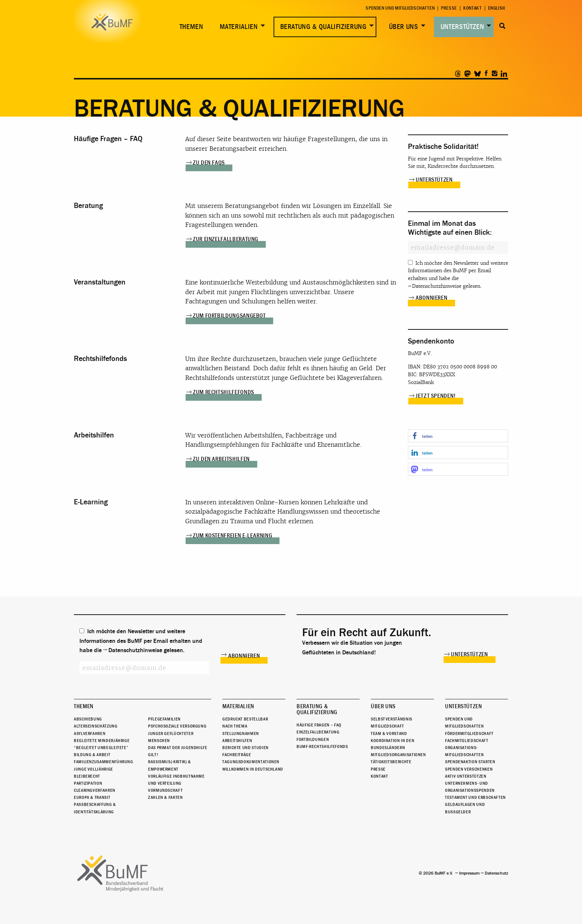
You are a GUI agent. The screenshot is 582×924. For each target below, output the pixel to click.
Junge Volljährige (94, 769)
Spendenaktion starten (470, 762)
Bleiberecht (87, 776)
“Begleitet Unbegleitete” (101, 748)
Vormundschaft (165, 790)
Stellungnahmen (241, 733)
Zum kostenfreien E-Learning (233, 536)
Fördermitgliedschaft (469, 733)
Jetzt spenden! (436, 396)
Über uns (404, 27)
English (497, 8)
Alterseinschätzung (96, 726)
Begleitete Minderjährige (102, 741)
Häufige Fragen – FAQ (319, 725)
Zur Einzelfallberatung (226, 239)
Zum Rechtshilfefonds (224, 392)
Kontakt (472, 8)
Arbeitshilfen (237, 741)
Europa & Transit (92, 797)
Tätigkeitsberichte (391, 762)
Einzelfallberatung (318, 732)
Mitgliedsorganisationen (398, 755)
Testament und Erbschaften (475, 797)
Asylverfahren (90, 733)
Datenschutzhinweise (437, 286)
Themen (192, 27)
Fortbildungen (313, 739)
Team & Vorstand (389, 733)
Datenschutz (496, 873)
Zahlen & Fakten (166, 797)
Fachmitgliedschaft (467, 741)
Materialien (239, 27)
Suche (502, 26)
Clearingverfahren (95, 790)
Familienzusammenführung (104, 762)
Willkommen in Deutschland (253, 769)
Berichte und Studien (246, 748)
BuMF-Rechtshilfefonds (322, 746)
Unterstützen (462, 27)
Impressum (469, 873)
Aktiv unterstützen (466, 776)
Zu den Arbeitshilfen (221, 459)
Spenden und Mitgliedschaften (400, 8)
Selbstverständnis (392, 719)
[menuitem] (190, 27)
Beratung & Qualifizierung (323, 27)
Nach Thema (235, 726)
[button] (458, 436)
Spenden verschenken (469, 769)
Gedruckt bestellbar (245, 719)
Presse (449, 8)
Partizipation (88, 783)
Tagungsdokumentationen (251, 762)
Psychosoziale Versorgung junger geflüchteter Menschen (177, 733)
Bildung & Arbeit (92, 755)
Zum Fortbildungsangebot (229, 316)
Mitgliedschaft (388, 726)
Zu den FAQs (209, 163)
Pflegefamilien (164, 719)
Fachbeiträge (237, 755)
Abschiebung (88, 719)
